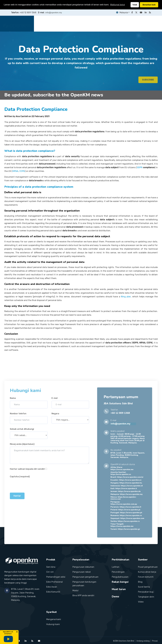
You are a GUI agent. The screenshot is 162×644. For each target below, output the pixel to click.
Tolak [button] (135, 5)
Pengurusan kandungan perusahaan (84, 584)
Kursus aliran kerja (147, 572)
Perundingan (118, 572)
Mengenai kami (54, 619)
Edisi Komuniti (53, 592)
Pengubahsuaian (120, 577)
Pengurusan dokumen (83, 567)
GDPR (140, 167)
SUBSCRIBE (148, 81)
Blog (140, 582)
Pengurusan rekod (82, 572)
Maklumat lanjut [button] (117, 5)
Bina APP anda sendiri (83, 595)
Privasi (155, 641)
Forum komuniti (146, 577)
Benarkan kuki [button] (149, 5)
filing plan (126, 297)
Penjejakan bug (146, 592)
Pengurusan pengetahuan (85, 577)
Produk (60, 24)
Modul (75, 590)
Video (141, 602)
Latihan (116, 567)
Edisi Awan (52, 587)
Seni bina (51, 567)
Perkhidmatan (94, 24)
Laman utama (45, 24)
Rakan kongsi (115, 24)
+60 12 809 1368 (28, 13)
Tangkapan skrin (146, 597)
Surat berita (144, 587)
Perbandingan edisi (56, 577)
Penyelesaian (75, 24)
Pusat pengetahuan (148, 567)
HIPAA (15, 171)
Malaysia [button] (122, 13)
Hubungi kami (53, 624)
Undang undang (143, 641)
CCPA (22, 171)
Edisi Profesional (54, 582)
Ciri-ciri (50, 572)
